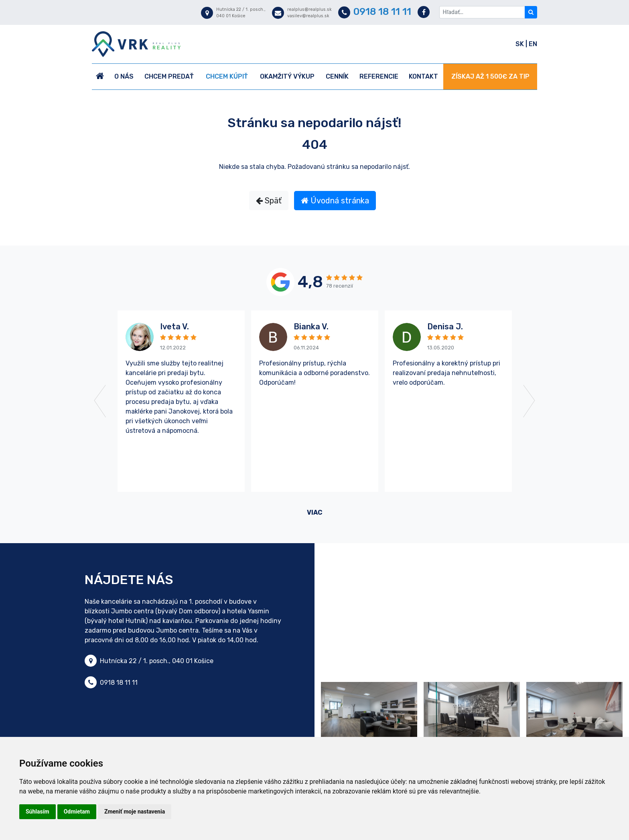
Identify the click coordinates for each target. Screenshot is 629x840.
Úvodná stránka (335, 201)
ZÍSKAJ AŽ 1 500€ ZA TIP (490, 76)
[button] (121, 401)
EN (533, 44)
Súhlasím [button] (38, 812)
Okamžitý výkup (287, 76)
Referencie (379, 76)
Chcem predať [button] (169, 76)
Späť (269, 201)
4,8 (310, 282)
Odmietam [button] (77, 812)
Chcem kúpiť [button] (227, 76)
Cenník (337, 76)
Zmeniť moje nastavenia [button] (135, 812)
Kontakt (423, 76)
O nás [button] (124, 76)
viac (315, 512)
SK (520, 44)
